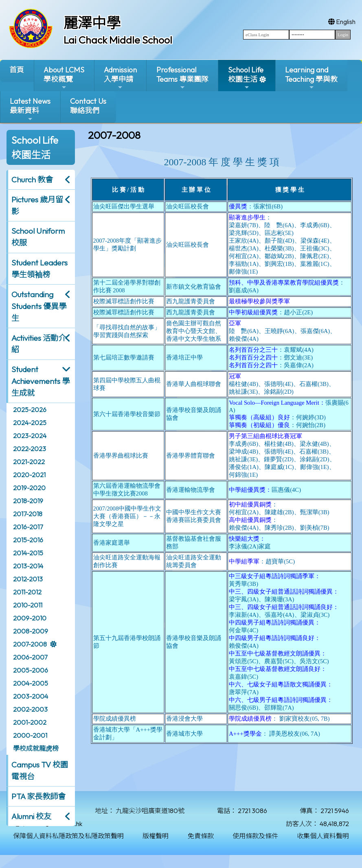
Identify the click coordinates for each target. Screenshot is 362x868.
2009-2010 (30, 618)
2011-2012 (27, 592)
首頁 (17, 70)
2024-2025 (30, 423)
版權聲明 (156, 836)
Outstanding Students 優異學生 (39, 306)
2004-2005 (31, 683)
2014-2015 (28, 553)
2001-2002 (30, 722)
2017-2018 (28, 514)
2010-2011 (28, 605)
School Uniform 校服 (38, 237)
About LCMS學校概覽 (64, 78)
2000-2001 (30, 735)
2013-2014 (28, 566)
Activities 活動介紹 (39, 344)
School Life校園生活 (246, 78)
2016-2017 (28, 527)
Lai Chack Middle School (118, 40)
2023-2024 (30, 436)
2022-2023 (30, 449)
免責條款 (201, 836)
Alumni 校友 (31, 816)
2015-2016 (28, 540)
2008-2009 (31, 631)
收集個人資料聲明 (323, 836)
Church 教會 (32, 180)
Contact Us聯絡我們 (88, 106)
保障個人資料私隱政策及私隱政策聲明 (68, 836)
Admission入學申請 (120, 78)
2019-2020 (29, 488)
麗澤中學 (92, 23)
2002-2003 (30, 709)
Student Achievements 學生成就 (41, 381)
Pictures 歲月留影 (37, 205)
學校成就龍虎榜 (36, 748)
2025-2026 (30, 410)
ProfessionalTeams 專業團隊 (182, 78)
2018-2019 (28, 501)
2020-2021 (29, 475)
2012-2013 (28, 579)
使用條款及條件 (255, 836)
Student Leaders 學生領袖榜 (39, 269)
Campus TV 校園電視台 (40, 770)
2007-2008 (30, 644)
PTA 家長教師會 (38, 796)
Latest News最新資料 (30, 109)
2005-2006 (31, 670)
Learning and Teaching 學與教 (311, 78)
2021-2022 (29, 462)
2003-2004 (31, 696)
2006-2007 (30, 657)
